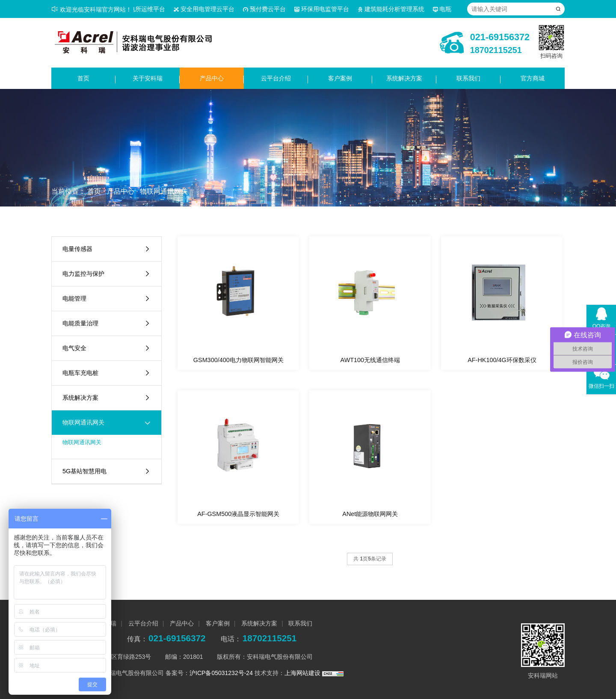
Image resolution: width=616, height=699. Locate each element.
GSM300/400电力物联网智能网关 (238, 360)
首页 (83, 78)
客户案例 (340, 78)
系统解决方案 (404, 78)
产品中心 (212, 78)
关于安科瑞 (148, 78)
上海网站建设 (303, 673)
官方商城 (533, 78)
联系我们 (468, 78)
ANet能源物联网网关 (370, 514)
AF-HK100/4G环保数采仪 (502, 360)
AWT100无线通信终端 (370, 360)
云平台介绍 (276, 78)
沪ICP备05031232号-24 (221, 673)
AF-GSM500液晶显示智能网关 (238, 514)
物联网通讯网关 (164, 191)
